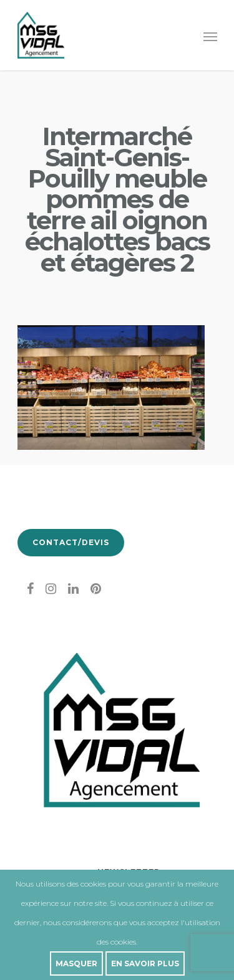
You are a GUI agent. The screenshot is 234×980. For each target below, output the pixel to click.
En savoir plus (145, 963)
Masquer (76, 963)
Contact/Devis (71, 542)
